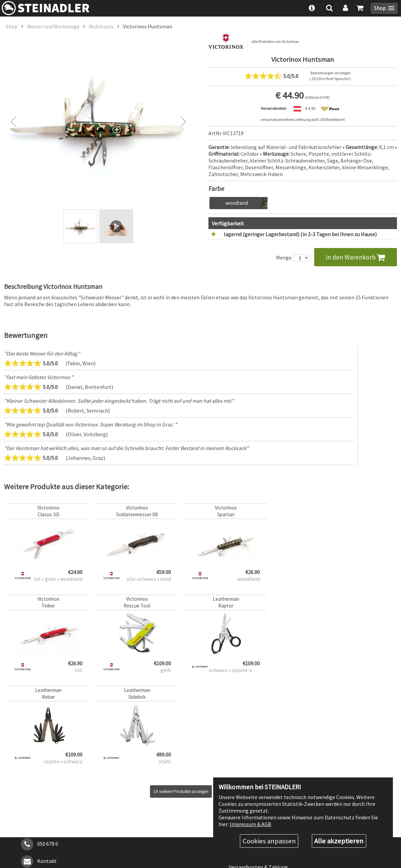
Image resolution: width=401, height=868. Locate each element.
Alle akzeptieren (339, 841)
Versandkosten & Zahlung (258, 776)
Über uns (239, 752)
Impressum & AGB (250, 824)
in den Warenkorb (356, 257)
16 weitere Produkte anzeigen (181, 700)
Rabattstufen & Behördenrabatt (266, 764)
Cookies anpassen (269, 841)
